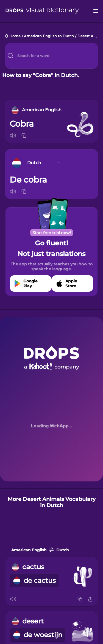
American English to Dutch (49, 36)
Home (15, 36)
